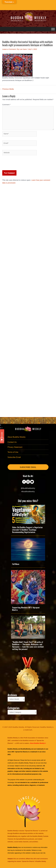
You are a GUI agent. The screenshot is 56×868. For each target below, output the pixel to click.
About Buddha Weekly (17, 437)
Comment (6, 105)
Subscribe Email (14, 457)
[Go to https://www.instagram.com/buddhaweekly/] (28, 482)
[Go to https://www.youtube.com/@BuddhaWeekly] (32, 482)
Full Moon (16, 564)
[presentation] (20, 165)
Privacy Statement (15, 447)
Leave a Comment (9, 49)
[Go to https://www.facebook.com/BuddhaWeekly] (24, 482)
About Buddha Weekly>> (38, 743)
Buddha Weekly (24, 763)
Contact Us (12, 442)
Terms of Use (13, 452)
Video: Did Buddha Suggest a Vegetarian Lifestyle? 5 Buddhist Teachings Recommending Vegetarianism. (27, 530)
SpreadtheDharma (22, 839)
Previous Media (7, 89)
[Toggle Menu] (53, 29)
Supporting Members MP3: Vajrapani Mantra (26, 609)
